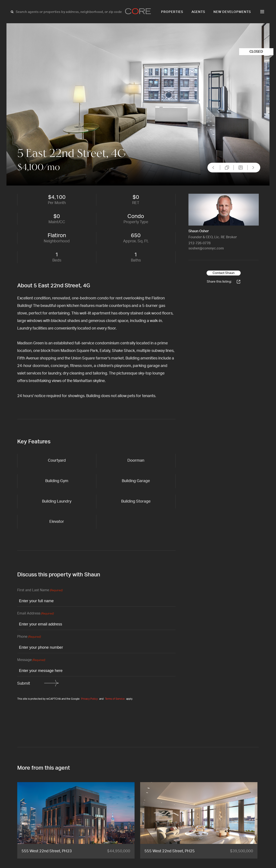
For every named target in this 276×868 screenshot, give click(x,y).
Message (31, 660)
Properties (172, 12)
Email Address (35, 614)
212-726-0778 (199, 243)
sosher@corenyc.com (206, 248)
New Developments (232, 12)
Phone (29, 637)
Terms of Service (115, 699)
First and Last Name (40, 590)
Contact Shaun (224, 273)
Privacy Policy (89, 699)
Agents (198, 12)
